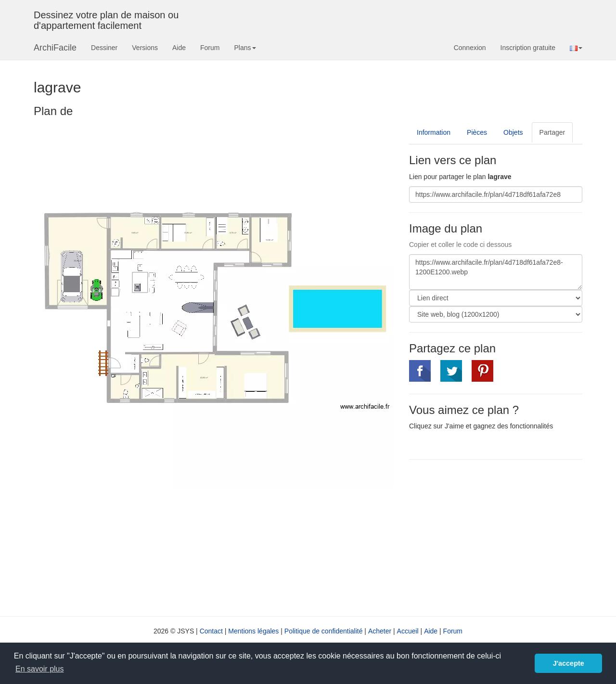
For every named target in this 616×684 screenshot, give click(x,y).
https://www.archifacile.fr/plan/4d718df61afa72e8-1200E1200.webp (496, 272)
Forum (210, 48)
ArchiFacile (55, 48)
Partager (552, 132)
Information (434, 132)
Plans (245, 48)
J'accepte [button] (569, 663)
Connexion (470, 48)
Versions (145, 48)
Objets (513, 132)
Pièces (477, 132)
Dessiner (104, 48)
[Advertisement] (490, 537)
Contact (211, 631)
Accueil (408, 631)
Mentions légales (253, 631)
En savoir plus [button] (40, 669)
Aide (179, 48)
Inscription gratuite (528, 48)
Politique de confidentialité (324, 631)
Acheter (380, 631)
